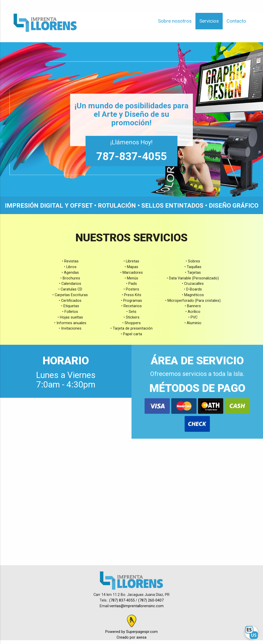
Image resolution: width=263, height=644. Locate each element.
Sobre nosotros (175, 21)
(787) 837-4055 (122, 600)
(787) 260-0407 (151, 600)
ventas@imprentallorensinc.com (137, 606)
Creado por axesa (131, 637)
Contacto (236, 21)
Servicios (209, 21)
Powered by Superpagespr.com (131, 632)
